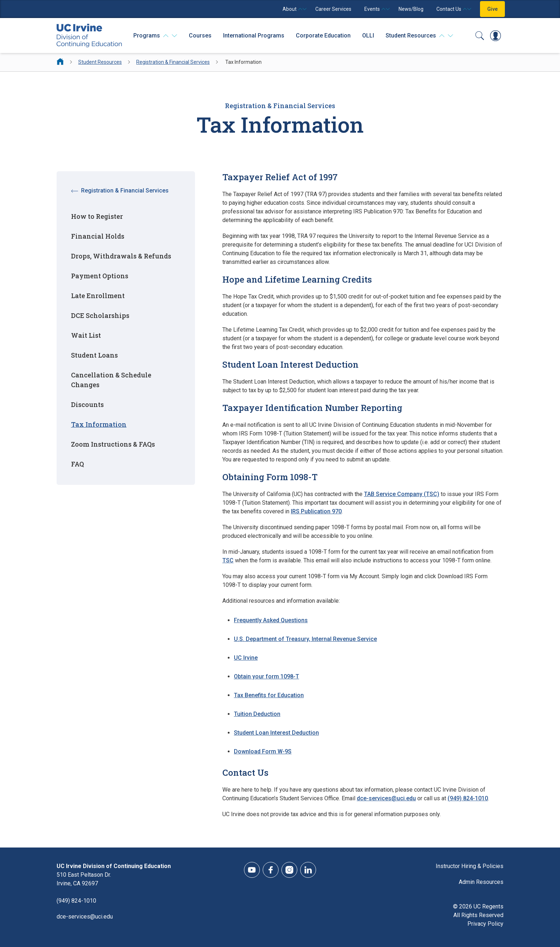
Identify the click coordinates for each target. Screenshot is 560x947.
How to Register (97, 216)
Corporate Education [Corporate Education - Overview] (323, 36)
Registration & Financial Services (173, 62)
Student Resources (100, 62)
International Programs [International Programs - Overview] (254, 36)
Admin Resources (481, 882)
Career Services (333, 9)
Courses (200, 36)
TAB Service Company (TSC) (402, 494)
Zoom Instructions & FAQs (113, 444)
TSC (228, 560)
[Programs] (155, 36)
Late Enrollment (98, 296)
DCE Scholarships (100, 315)
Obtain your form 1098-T (266, 676)
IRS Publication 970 (316, 511)
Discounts (87, 404)
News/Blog (411, 9)
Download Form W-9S (263, 751)
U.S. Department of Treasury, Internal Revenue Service (305, 639)
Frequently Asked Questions (271, 620)
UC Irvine (246, 658)
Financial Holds (98, 236)
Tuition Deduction (257, 714)
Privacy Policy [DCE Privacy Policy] (485, 924)
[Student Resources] (419, 36)
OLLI (368, 36)
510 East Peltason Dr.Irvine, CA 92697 (84, 879)
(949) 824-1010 (468, 798)
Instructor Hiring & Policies (470, 866)
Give (492, 9)
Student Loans (94, 355)
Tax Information (99, 424)
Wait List (86, 335)
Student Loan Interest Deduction (276, 733)
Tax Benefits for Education (269, 695)
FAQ (77, 464)
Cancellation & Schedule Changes (111, 380)
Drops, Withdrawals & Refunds (121, 256)
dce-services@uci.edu (386, 798)
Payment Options (100, 276)
